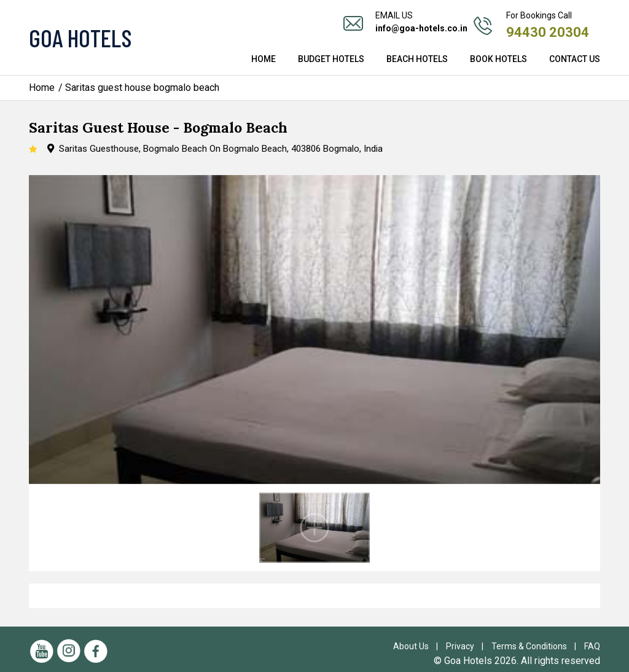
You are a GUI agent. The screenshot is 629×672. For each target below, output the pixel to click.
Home (264, 59)
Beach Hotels (417, 59)
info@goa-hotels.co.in (421, 28)
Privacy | (467, 646)
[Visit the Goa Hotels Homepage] (118, 37)
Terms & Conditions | (537, 646)
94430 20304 (548, 32)
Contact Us (575, 59)
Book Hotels (498, 59)
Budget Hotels (331, 59)
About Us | (418, 646)
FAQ (592, 646)
